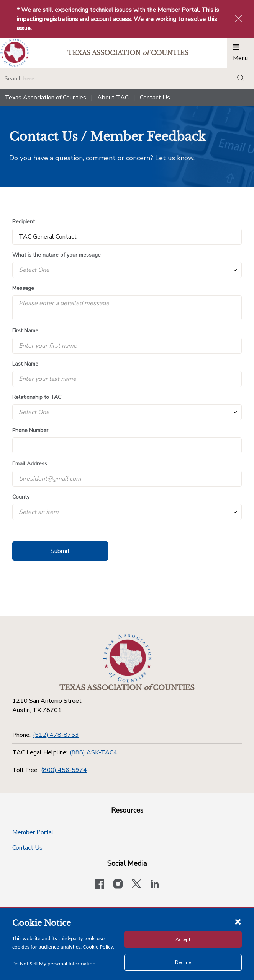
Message (23, 288)
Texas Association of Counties (45, 98)
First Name (25, 331)
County (21, 497)
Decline (183, 962)
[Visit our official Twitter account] (136, 885)
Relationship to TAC (37, 397)
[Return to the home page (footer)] (127, 658)
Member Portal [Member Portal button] (33, 832)
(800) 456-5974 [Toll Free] (64, 770)
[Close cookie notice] (238, 921)
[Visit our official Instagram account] (118, 885)
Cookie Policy (98, 947)
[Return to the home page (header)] (14, 53)
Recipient (24, 222)
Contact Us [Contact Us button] (27, 848)
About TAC (113, 98)
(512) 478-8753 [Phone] (56, 735)
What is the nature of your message (57, 255)
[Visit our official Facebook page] (100, 885)
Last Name (25, 364)
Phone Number (30, 430)
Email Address (30, 464)
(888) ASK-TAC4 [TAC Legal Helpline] (93, 752)
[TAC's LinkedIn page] (155, 885)
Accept (183, 939)
